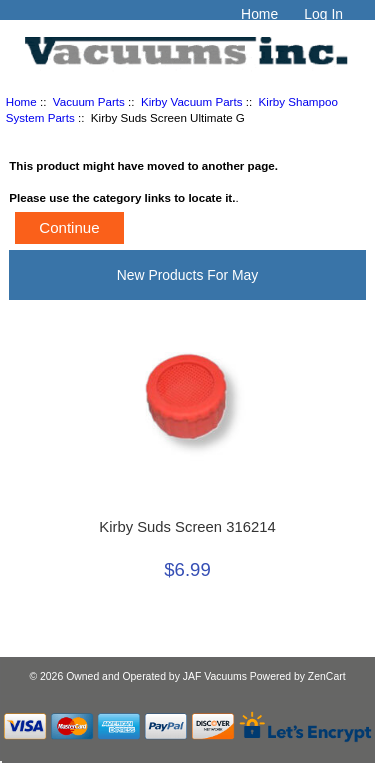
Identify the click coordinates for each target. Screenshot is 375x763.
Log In (323, 14)
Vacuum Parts (89, 101)
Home (259, 14)
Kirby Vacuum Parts (192, 101)
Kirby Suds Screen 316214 (187, 527)
